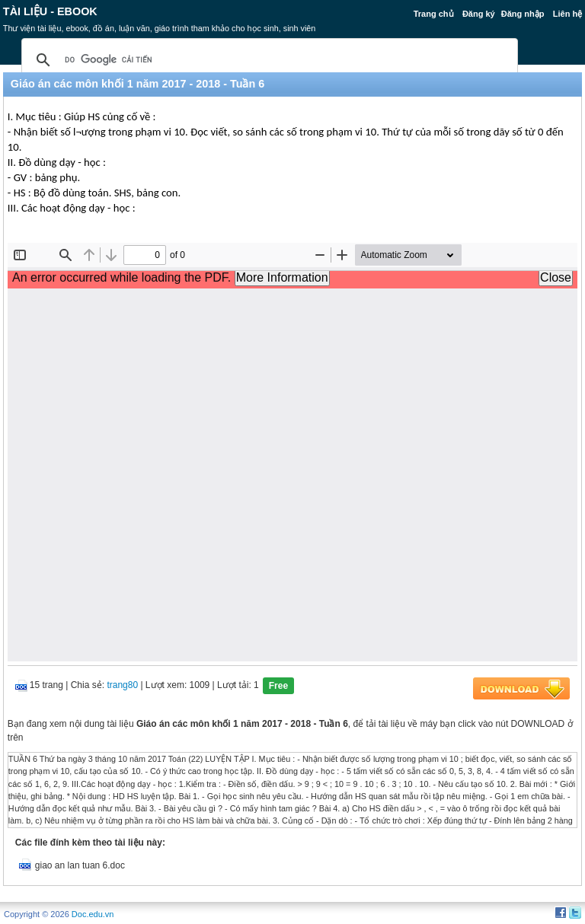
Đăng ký (479, 14)
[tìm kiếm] (267, 60)
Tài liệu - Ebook (50, 11)
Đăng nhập (523, 14)
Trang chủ (434, 14)
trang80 (122, 685)
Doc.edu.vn (93, 914)
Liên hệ (567, 14)
